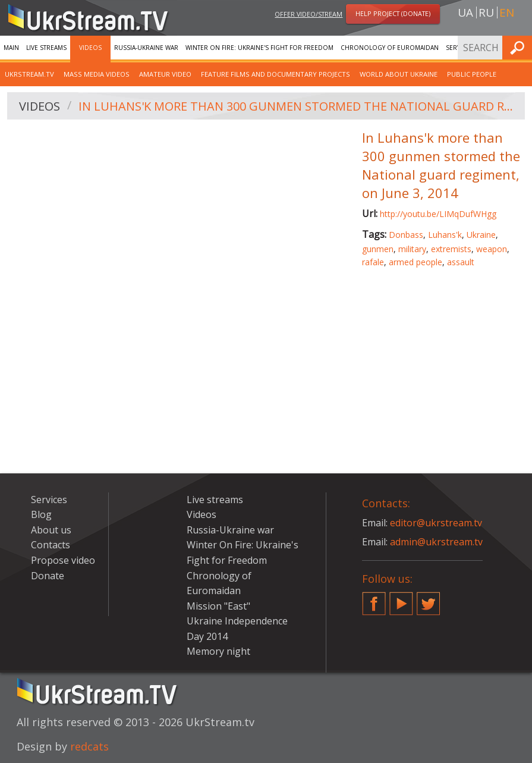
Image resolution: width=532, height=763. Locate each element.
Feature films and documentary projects (276, 74)
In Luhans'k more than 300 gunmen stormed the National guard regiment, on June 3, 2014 (298, 106)
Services (49, 500)
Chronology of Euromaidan (390, 48)
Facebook (374, 599)
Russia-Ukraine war (146, 48)
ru (486, 12)
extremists (451, 249)
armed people (415, 262)
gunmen (378, 249)
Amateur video (165, 74)
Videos (90, 48)
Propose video (63, 560)
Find (520, 47)
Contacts (51, 545)
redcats (89, 746)
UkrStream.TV (29, 74)
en (507, 12)
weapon (492, 249)
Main (11, 48)
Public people (472, 74)
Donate (48, 576)
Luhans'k (445, 235)
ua (465, 12)
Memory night (218, 651)
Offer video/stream (309, 14)
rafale (373, 262)
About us (51, 530)
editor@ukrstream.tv (436, 523)
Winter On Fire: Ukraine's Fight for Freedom (259, 48)
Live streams (46, 48)
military (412, 249)
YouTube (401, 599)
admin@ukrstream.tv (436, 542)
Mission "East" (218, 606)
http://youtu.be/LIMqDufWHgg (438, 214)
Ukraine (481, 235)
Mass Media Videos (97, 74)
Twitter (429, 599)
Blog (41, 514)
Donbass (406, 235)
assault (461, 262)
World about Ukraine (399, 74)
